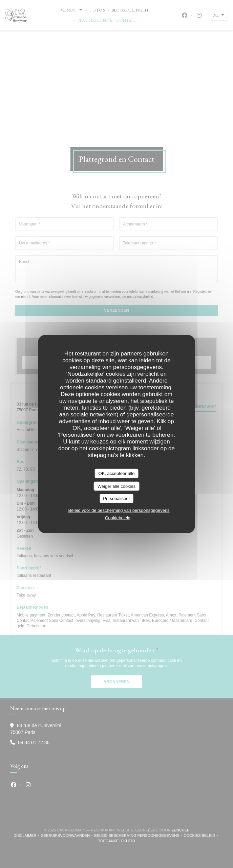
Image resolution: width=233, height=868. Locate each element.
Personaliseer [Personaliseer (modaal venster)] (116, 498)
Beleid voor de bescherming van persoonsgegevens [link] (119, 510)
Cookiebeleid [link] (118, 517)
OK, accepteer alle (117, 473)
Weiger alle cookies (116, 486)
